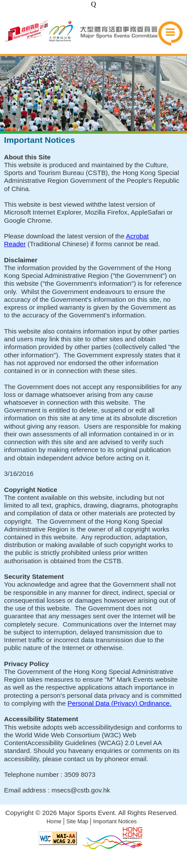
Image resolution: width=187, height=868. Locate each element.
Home (54, 821)
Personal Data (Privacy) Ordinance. (119, 703)
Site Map (77, 821)
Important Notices (115, 821)
